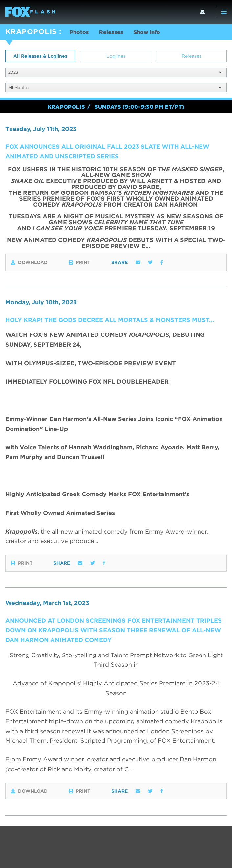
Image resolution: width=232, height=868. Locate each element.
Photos (79, 32)
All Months (115, 87)
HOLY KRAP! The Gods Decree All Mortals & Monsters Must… (110, 320)
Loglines (116, 56)
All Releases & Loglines (40, 56)
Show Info (147, 32)
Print (79, 262)
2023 (115, 72)
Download (29, 262)
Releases (111, 32)
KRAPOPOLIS (31, 31)
